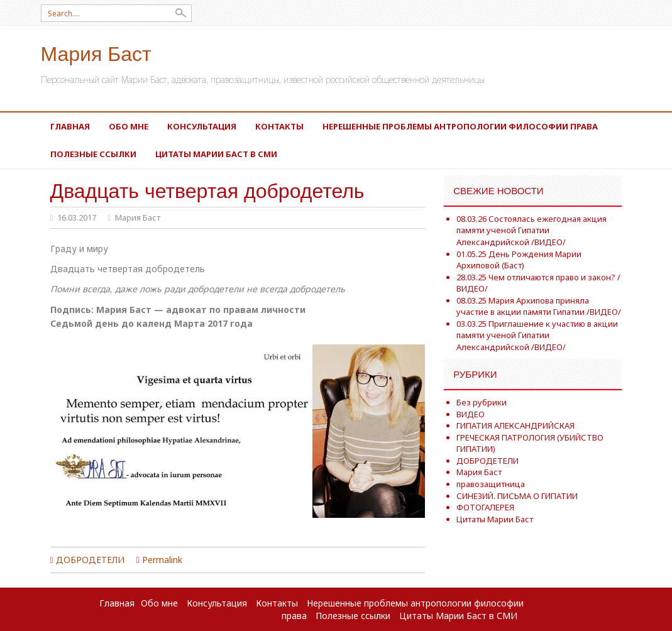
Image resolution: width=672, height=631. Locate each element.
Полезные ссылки (93, 154)
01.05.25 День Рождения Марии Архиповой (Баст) (519, 260)
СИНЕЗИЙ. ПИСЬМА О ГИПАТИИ (517, 496)
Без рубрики (482, 402)
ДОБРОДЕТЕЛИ (90, 560)
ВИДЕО (471, 414)
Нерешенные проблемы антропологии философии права (460, 126)
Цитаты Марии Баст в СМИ (216, 154)
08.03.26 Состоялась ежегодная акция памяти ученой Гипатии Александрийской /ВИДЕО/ (532, 230)
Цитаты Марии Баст (495, 519)
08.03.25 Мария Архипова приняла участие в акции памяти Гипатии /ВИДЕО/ (539, 306)
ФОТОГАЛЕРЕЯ (485, 507)
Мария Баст (96, 52)
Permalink (162, 560)
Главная (70, 126)
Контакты (279, 126)
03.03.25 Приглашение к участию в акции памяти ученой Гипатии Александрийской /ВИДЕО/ (537, 335)
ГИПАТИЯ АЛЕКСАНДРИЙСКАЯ (515, 425)
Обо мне (129, 126)
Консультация (202, 126)
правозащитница (491, 484)
